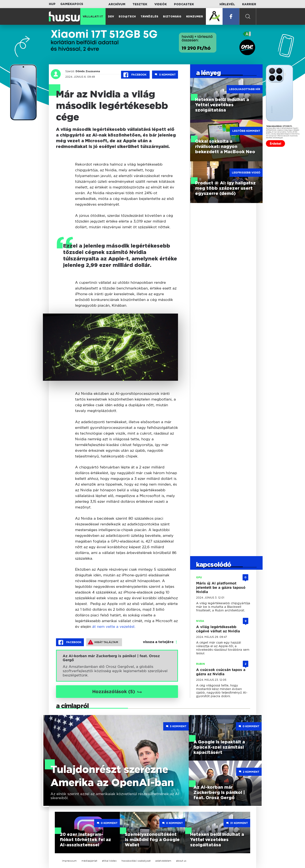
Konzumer (195, 17)
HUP (52, 4)
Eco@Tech (127, 17)
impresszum (69, 861)
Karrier (249, 4)
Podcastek (184, 4)
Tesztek (140, 4)
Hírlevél (227, 4)
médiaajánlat (89, 861)
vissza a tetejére (158, 642)
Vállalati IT (93, 17)
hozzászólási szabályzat (136, 861)
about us (181, 861)
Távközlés (149, 17)
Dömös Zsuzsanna (87, 71)
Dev (111, 17)
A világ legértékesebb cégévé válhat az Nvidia (218, 629)
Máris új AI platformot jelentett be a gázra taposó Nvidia (221, 588)
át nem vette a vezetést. (114, 627)
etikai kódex (109, 861)
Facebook (135, 75)
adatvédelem (163, 861)
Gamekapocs (72, 4)
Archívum (117, 4)
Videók (161, 4)
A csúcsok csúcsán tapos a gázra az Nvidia (221, 672)
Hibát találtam (103, 642)
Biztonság (172, 17)
